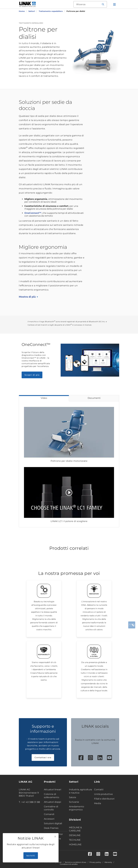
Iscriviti (31, 856)
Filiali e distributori (104, 799)
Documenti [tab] (94, 398)
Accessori (49, 819)
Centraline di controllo (51, 808)
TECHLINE (75, 840)
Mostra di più (27, 297)
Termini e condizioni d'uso (75, 862)
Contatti (99, 790)
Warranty (108, 862)
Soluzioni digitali (53, 823)
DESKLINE (75, 835)
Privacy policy (95, 862)
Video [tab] (44, 398)
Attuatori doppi (52, 802)
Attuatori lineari (53, 790)
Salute (73, 797)
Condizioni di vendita (69, 864)
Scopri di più (32, 375)
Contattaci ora (43, 757)
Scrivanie (74, 802)
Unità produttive (103, 794)
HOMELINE (75, 844)
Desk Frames (51, 828)
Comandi (49, 814)
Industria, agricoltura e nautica (80, 791)
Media (98, 803)
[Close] (55, 837)
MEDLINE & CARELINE (75, 829)
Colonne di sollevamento (52, 796)
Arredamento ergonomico (77, 808)
